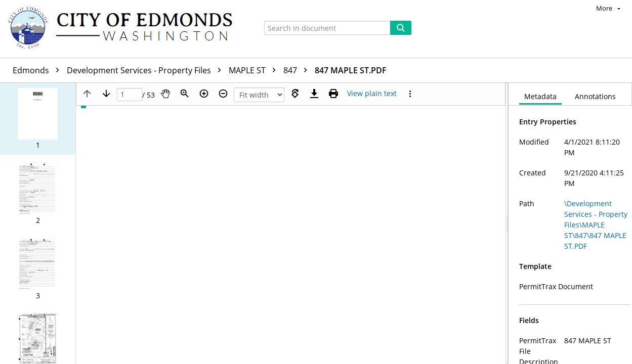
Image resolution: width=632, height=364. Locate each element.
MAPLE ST (255, 70)
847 (298, 70)
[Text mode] (372, 94)
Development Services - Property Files (146, 70)
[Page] (130, 95)
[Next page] (106, 94)
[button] (38, 119)
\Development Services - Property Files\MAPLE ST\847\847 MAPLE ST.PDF (596, 225)
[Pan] (165, 94)
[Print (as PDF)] (333, 94)
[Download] (314, 94)
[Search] (401, 28)
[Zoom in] (204, 94)
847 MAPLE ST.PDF (351, 70)
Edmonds (38, 70)
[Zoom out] (223, 94)
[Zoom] (185, 94)
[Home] (125, 29)
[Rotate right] (295, 94)
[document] (570, 223)
